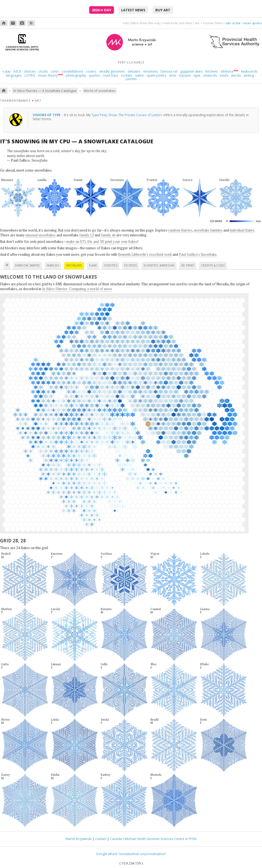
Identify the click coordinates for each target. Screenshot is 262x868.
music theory (48, 75)
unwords (210, 75)
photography (76, 75)
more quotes (253, 23)
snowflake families (208, 230)
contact (101, 839)
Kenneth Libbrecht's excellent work (145, 254)
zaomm (131, 79)
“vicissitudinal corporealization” (142, 854)
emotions (150, 71)
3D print (188, 265)
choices (30, 71)
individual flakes (242, 230)
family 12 (87, 235)
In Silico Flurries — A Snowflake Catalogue (45, 91)
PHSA (193, 839)
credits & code (213, 265)
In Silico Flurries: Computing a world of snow (77, 289)
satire (139, 75)
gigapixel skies (191, 71)
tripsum (185, 75)
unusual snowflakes (41, 235)
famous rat (169, 71)
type (197, 75)
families (53, 265)
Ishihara (227, 71)
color (55, 71)
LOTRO (30, 75)
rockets (127, 75)
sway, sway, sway (228, 23)
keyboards (249, 71)
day (6, 71)
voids (224, 75)
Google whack (107, 854)
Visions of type (47, 115)
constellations (72, 71)
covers (91, 71)
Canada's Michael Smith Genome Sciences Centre (147, 839)
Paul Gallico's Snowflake (198, 254)
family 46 (108, 235)
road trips (110, 75)
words (236, 75)
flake (93, 265)
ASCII (17, 71)
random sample (28, 265)
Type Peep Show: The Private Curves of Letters (127, 115)
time (173, 75)
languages (14, 75)
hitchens (212, 71)
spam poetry (157, 75)
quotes (94, 75)
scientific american (159, 265)
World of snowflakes (100, 91)
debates (134, 71)
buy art (163, 10)
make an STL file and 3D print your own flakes (102, 241)
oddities (111, 265)
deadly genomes (112, 71)
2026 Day (102, 10)
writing (249, 75)
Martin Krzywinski (79, 839)
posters (130, 265)
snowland (74, 265)
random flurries (180, 230)
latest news (133, 10)
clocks (43, 71)
